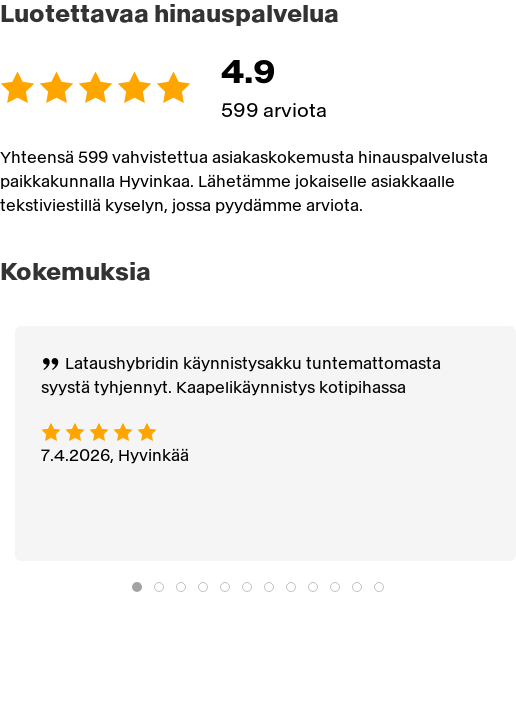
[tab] (137, 587)
